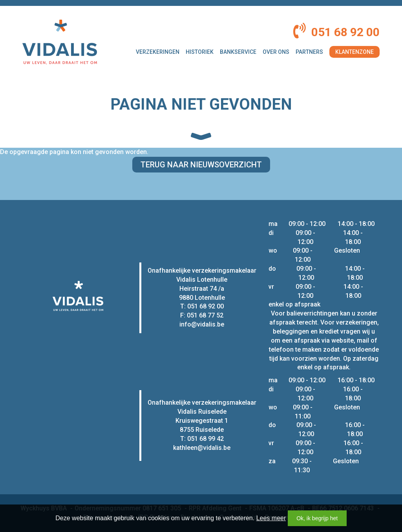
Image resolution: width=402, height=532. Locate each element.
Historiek (200, 52)
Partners (309, 52)
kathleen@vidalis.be (202, 448)
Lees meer (271, 518)
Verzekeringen (158, 52)
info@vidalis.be (202, 324)
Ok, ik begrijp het (317, 518)
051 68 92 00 (345, 32)
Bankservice (238, 52)
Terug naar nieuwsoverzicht (201, 165)
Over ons (276, 52)
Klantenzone (354, 52)
